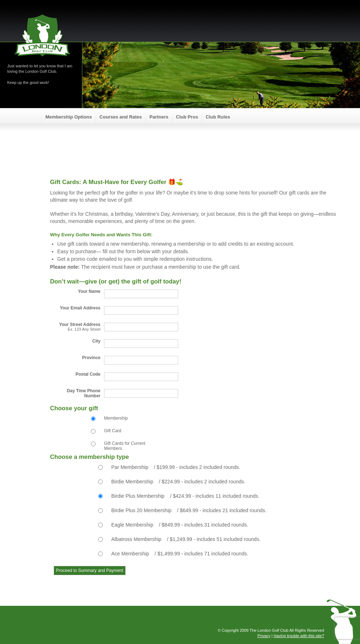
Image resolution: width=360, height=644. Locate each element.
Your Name (89, 291)
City (96, 341)
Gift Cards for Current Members (125, 446)
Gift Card (113, 431)
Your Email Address (80, 308)
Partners (159, 117)
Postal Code (88, 374)
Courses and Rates (121, 117)
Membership (116, 418)
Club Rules (218, 117)
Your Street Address (75, 327)
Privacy (264, 636)
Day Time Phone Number (84, 393)
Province (91, 358)
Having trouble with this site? (299, 636)
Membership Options (69, 117)
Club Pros (187, 117)
